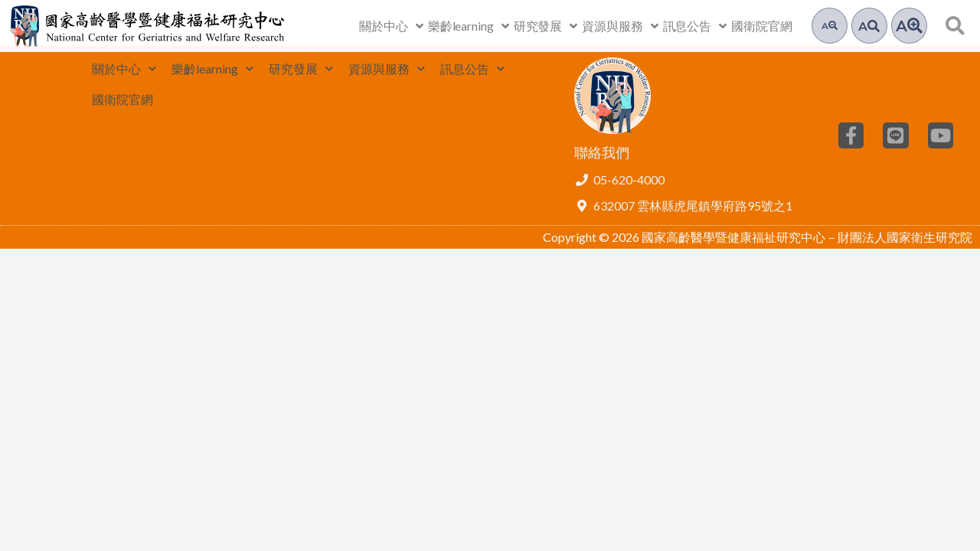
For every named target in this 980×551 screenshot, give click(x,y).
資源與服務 (620, 26)
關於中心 (391, 26)
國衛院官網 (762, 26)
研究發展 (546, 26)
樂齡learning (469, 26)
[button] (955, 26)
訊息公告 (695, 26)
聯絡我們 (602, 158)
